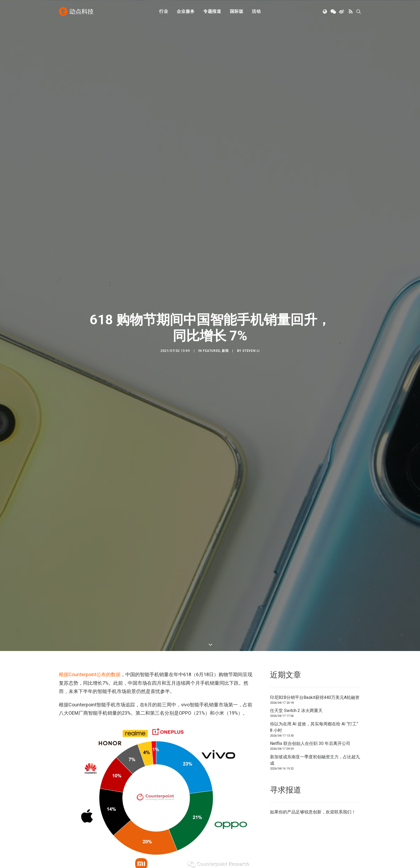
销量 (103, 625)
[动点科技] (76, 12)
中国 (76, 625)
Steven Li (251, 102)
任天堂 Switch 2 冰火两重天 (296, 204)
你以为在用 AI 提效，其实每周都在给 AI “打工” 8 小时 (314, 221)
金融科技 (145, 810)
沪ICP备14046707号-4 (129, 858)
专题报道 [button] (212, 11)
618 (64, 625)
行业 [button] (164, 11)
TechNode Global (309, 810)
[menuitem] (164, 12)
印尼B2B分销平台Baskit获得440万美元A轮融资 (315, 191)
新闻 (225, 102)
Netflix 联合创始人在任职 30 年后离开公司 (310, 237)
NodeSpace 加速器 (311, 825)
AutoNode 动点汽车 (311, 817)
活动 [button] (256, 11)
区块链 (143, 825)
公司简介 (223, 802)
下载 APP (224, 795)
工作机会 (223, 825)
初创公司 (145, 795)
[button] (325, 12)
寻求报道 (223, 810)
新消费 (143, 817)
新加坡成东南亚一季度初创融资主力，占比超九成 (315, 254)
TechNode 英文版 (309, 795)
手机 (89, 625)
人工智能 (145, 802)
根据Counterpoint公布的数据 (90, 168)
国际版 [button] (237, 11)
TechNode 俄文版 (309, 802)
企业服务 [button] (186, 11)
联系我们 (343, 305)
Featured (211, 102)
